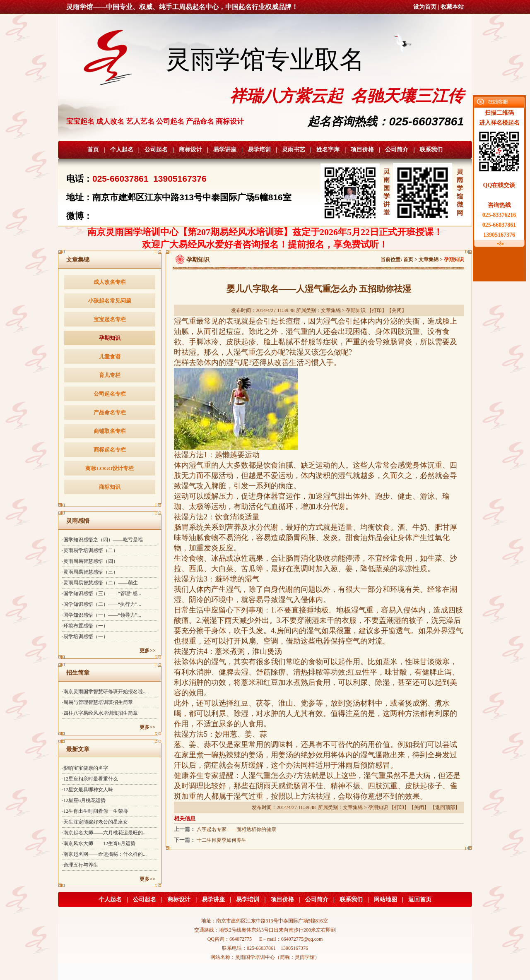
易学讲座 (225, 150)
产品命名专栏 (110, 412)
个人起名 (122, 150)
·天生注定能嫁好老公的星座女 (95, 822)
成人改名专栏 (110, 282)
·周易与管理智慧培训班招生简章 (98, 702)
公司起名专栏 (110, 394)
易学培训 (259, 150)
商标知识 (110, 487)
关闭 (397, 310)
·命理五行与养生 (80, 865)
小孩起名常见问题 (110, 301)
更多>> (147, 651)
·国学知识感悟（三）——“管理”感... (102, 593)
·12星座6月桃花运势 (84, 800)
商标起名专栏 (110, 450)
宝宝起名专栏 (110, 319)
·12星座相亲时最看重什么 (90, 779)
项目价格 (362, 150)
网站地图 (385, 900)
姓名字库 (328, 150)
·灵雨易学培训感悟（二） (90, 550)
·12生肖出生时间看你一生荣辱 (95, 811)
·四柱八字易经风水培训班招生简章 (100, 713)
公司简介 (397, 150)
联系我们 (431, 150)
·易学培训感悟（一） (85, 637)
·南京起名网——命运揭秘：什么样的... (104, 854)
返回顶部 (445, 807)
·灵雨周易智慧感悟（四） (90, 561)
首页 (93, 150)
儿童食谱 (110, 357)
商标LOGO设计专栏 (110, 468)
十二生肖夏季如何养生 (222, 840)
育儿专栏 (110, 375)
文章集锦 (429, 259)
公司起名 (156, 150)
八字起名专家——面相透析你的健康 (236, 829)
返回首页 (420, 900)
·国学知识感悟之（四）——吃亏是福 (102, 540)
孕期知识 (110, 338)
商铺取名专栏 (110, 431)
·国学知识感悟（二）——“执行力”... (102, 604)
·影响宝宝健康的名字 (85, 768)
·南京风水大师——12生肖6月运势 (99, 843)
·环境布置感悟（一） (85, 626)
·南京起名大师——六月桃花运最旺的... (104, 833)
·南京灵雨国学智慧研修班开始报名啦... (104, 692)
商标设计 (190, 150)
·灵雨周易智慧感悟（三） (90, 572)
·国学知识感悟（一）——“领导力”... (102, 615)
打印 (377, 310)
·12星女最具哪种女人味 (88, 790)
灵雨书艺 (294, 150)
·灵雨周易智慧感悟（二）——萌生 (100, 583)
